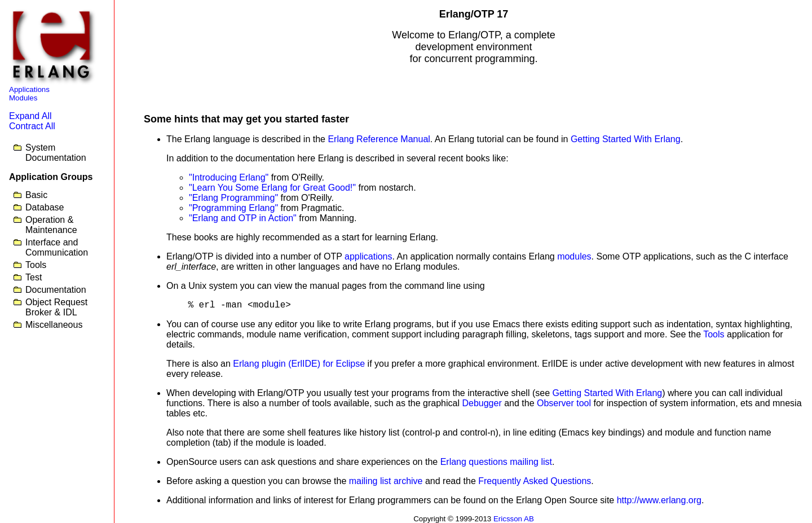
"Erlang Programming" (233, 198)
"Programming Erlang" (233, 208)
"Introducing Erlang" (229, 177)
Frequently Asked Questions (535, 481)
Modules (23, 98)
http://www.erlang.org (659, 500)
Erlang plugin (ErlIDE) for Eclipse (299, 364)
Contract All (32, 126)
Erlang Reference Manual (379, 139)
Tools (714, 334)
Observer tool (564, 403)
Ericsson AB (514, 519)
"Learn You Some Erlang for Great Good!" (272, 188)
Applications (29, 89)
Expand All (30, 116)
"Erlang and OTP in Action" (243, 218)
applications (369, 256)
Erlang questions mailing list (496, 462)
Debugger (482, 403)
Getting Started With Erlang (626, 139)
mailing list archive (386, 481)
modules (574, 256)
